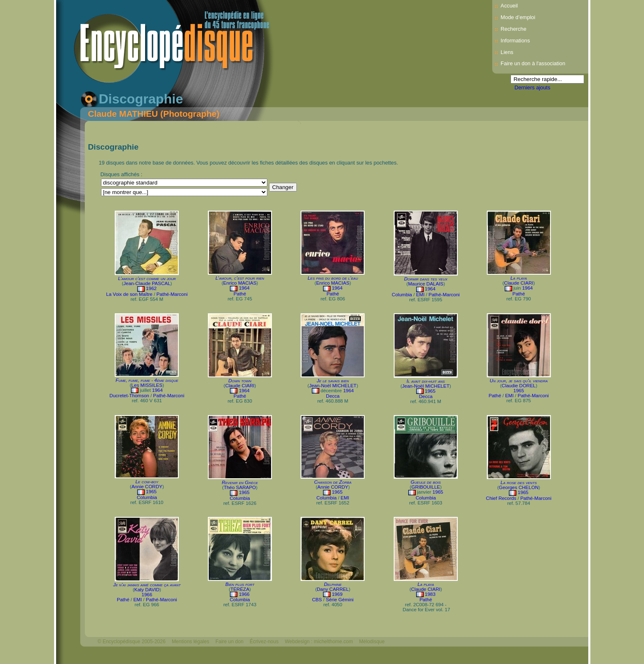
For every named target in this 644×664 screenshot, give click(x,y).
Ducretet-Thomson (129, 396)
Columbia (402, 295)
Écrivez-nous (264, 642)
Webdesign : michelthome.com (319, 642)
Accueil (509, 6)
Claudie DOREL (519, 386)
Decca (333, 396)
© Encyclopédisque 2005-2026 (132, 642)
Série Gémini (340, 600)
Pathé (240, 294)
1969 (337, 594)
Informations (515, 41)
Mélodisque (372, 642)
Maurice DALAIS (426, 284)
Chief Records (501, 498)
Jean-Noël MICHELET (333, 386)
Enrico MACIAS (240, 283)
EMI (420, 295)
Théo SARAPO (240, 487)
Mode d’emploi (518, 17)
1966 (147, 595)
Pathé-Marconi (172, 294)
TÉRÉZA (240, 589)
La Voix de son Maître (129, 294)
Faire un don (229, 642)
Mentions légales (190, 642)
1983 (430, 594)
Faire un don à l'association (533, 63)
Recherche (513, 29)
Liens (507, 52)
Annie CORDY (147, 487)
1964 (244, 288)
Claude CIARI (518, 283)
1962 (151, 288)
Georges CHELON (519, 487)
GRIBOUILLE (426, 487)
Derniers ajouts (533, 87)
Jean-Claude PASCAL (147, 283)
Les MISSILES (147, 385)
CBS (317, 600)
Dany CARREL (333, 589)
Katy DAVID (147, 590)
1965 (430, 391)
